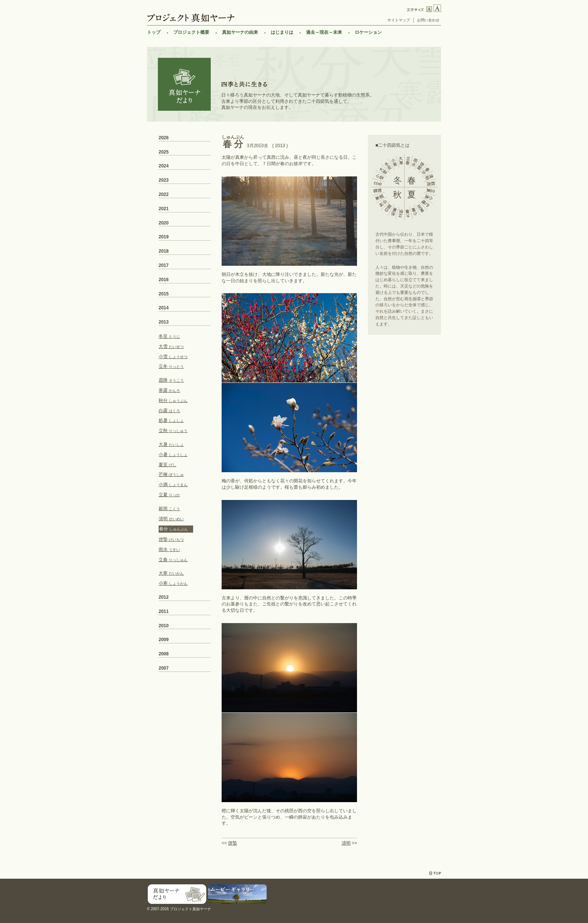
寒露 (169, 390)
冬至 (169, 336)
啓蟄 (232, 843)
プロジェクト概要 (191, 32)
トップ (154, 32)
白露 (169, 411)
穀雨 (169, 509)
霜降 (171, 380)
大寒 (171, 573)
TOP (435, 873)
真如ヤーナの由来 (240, 32)
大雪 (171, 346)
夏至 (167, 465)
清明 (346, 843)
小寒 (173, 583)
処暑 (171, 420)
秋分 (173, 401)
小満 (173, 485)
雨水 (169, 550)
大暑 (171, 444)
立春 (173, 560)
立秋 (173, 431)
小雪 (173, 357)
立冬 (171, 366)
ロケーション (368, 32)
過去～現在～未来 (324, 32)
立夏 (169, 495)
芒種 (171, 474)
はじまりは (282, 32)
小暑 (173, 455)
